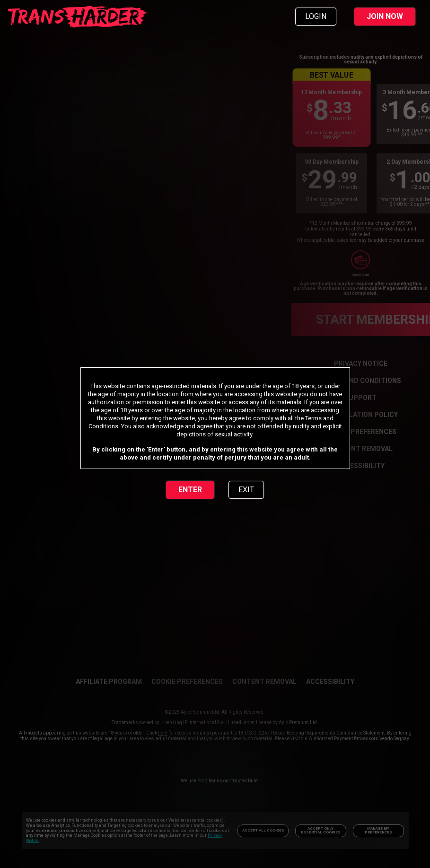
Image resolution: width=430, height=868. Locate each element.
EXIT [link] (246, 490)
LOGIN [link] (316, 16)
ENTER (190, 490)
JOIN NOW (385, 16)
